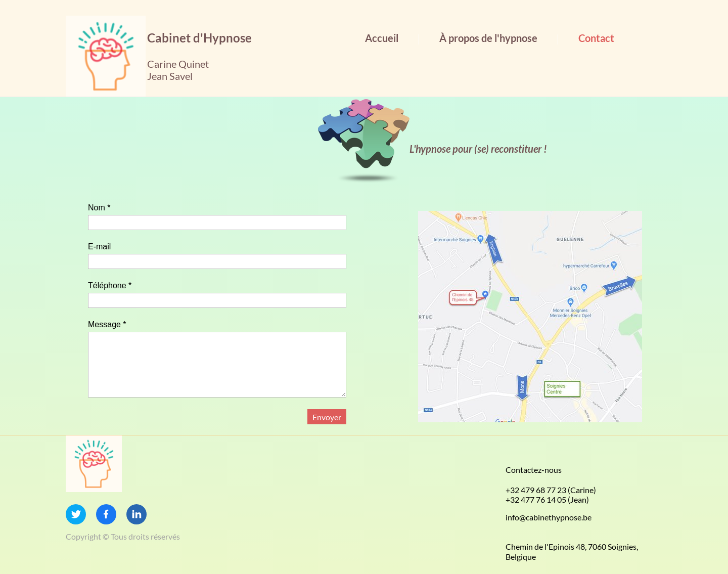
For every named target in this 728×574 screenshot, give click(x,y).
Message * (107, 324)
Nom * (99, 208)
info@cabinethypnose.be (549, 517)
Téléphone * (110, 285)
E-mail (99, 247)
